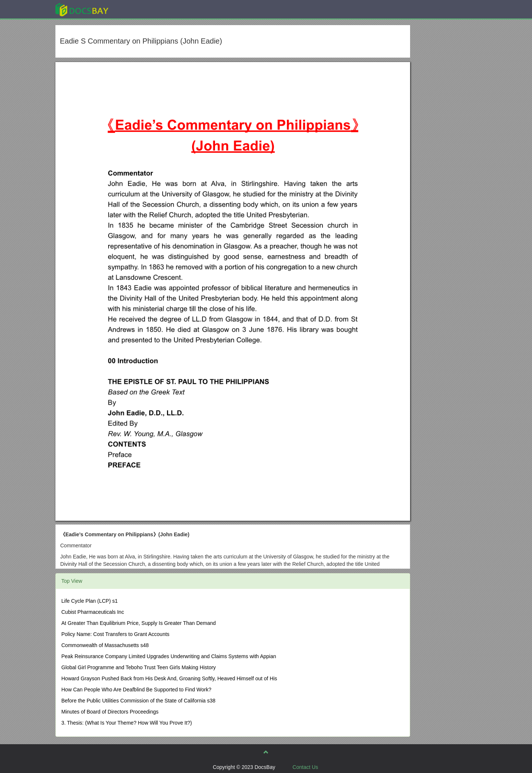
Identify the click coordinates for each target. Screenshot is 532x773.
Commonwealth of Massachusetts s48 (105, 645)
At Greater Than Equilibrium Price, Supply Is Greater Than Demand (139, 623)
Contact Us (305, 767)
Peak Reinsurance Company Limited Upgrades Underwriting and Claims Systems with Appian (169, 656)
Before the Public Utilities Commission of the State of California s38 (138, 701)
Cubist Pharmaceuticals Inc (93, 612)
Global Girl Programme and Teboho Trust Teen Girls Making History (139, 667)
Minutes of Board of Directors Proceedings (110, 712)
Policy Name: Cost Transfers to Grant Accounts (115, 634)
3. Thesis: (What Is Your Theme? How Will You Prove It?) (127, 723)
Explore (137, 9)
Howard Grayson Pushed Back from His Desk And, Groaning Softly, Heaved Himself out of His (169, 678)
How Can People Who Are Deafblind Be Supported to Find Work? (136, 690)
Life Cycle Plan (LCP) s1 (90, 601)
